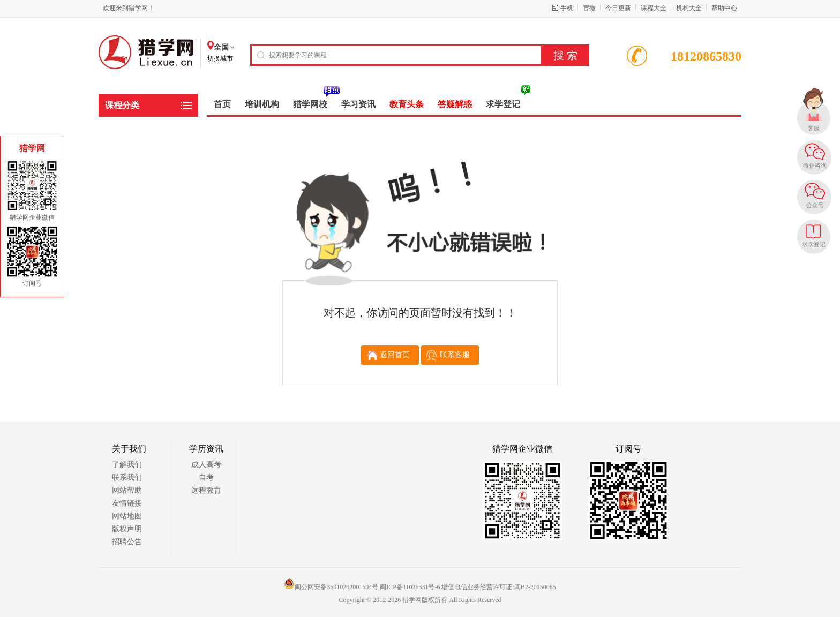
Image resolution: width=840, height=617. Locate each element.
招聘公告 (127, 542)
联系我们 (127, 477)
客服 (814, 128)
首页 (222, 104)
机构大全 (689, 8)
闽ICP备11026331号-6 (410, 587)
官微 (589, 8)
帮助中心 (724, 8)
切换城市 (220, 58)
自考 (206, 477)
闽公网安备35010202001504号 (331, 587)
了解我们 (127, 465)
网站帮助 (127, 490)
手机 (567, 8)
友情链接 (127, 503)
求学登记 (814, 244)
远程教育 (206, 490)
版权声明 (127, 529)
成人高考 (206, 465)
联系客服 (455, 355)
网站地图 (127, 516)
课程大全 (654, 8)
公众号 (815, 205)
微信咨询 (815, 165)
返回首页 (395, 355)
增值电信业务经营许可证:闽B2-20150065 (498, 587)
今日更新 (618, 8)
